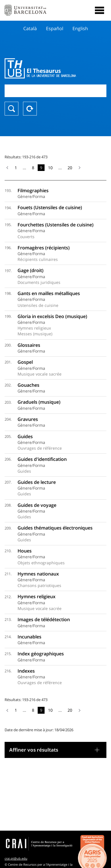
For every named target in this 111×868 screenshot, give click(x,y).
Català (30, 28)
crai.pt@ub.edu (16, 858)
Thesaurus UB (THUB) (40, 68)
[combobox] (56, 91)
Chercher (12, 109)
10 (50, 168)
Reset (30, 109)
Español (55, 28)
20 (70, 168)
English (80, 28)
